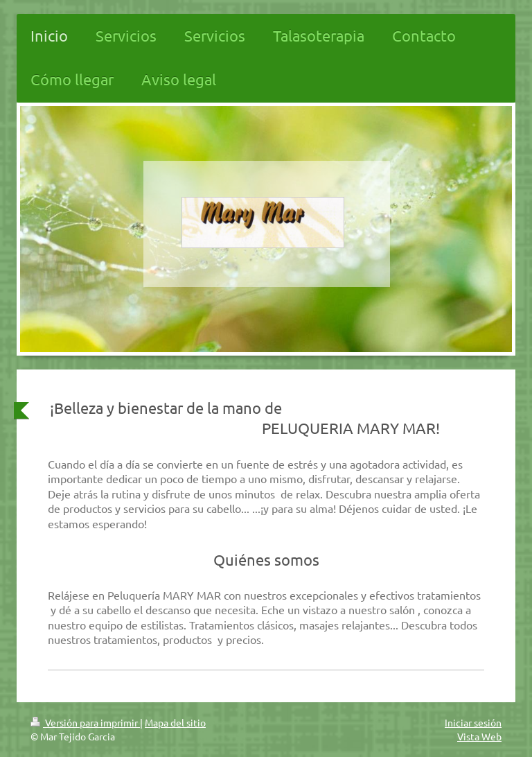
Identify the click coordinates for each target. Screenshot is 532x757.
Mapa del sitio (175, 722)
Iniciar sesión (473, 722)
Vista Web (479, 736)
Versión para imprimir (85, 722)
